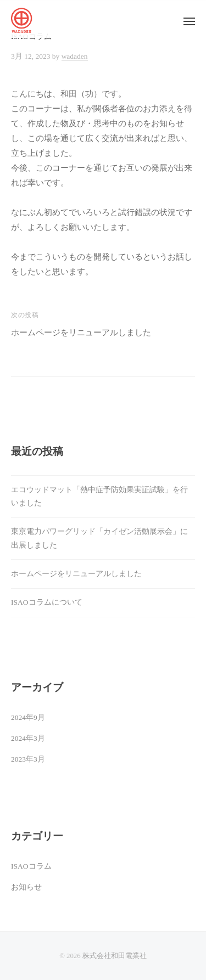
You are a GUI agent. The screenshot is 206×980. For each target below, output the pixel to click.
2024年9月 (28, 717)
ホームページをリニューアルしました (81, 333)
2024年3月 (28, 738)
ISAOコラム (31, 866)
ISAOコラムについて (47, 602)
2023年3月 (28, 759)
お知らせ (26, 887)
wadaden (75, 56)
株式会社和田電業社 (115, 956)
